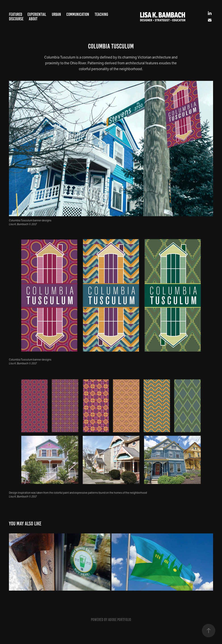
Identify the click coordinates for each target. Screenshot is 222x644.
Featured (16, 14)
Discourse (16, 19)
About (33, 19)
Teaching (101, 14)
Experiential (37, 14)
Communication (78, 14)
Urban (56, 14)
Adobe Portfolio (120, 620)
